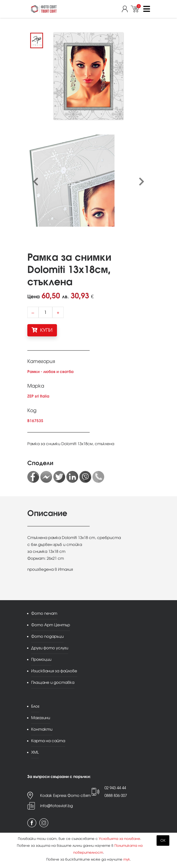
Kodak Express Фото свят (65, 795)
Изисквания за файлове (54, 671)
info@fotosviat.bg (56, 806)
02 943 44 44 (115, 788)
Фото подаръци (47, 636)
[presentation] (36, 182)
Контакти (42, 729)
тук (127, 859)
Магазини (41, 718)
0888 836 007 (116, 795)
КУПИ (42, 330)
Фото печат (44, 613)
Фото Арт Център (51, 625)
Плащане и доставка (53, 682)
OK (163, 840)
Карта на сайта (48, 741)
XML (35, 752)
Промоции (41, 659)
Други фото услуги (50, 648)
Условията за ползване (120, 839)
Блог (35, 706)
